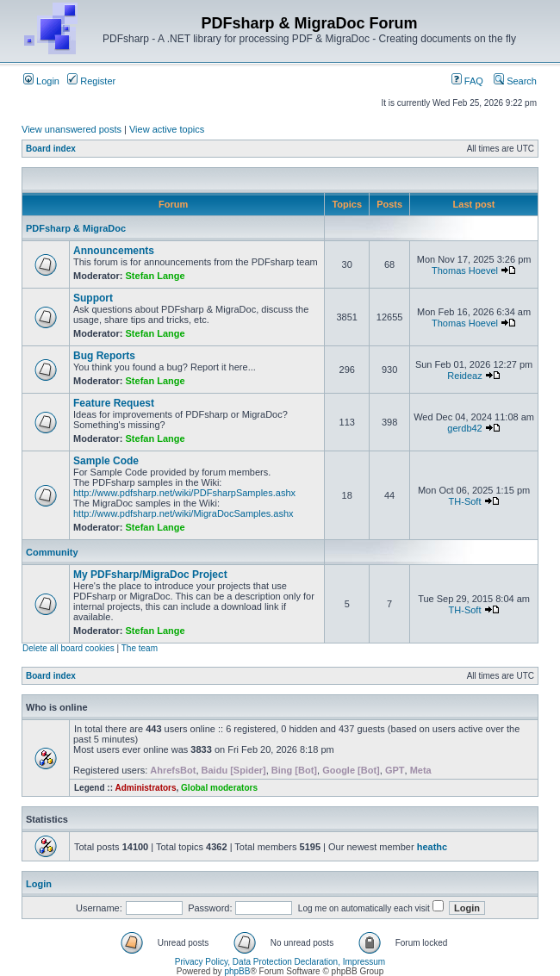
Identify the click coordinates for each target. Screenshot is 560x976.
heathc (432, 847)
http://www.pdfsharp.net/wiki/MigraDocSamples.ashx (184, 513)
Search (515, 81)
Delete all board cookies (68, 648)
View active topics (167, 129)
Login (41, 81)
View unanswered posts (72, 129)
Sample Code (106, 461)
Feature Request (114, 403)
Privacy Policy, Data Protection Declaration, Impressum (280, 962)
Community (52, 552)
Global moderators (219, 788)
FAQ (467, 81)
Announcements (114, 251)
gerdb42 (464, 428)
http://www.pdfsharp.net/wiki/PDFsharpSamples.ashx (184, 493)
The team (140, 648)
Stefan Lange (156, 276)
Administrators (145, 788)
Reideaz (464, 376)
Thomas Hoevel (465, 270)
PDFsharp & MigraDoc (76, 228)
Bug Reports (104, 356)
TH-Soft (465, 501)
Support (93, 298)
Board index (51, 149)
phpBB (237, 971)
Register (91, 81)
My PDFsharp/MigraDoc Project (150, 575)
